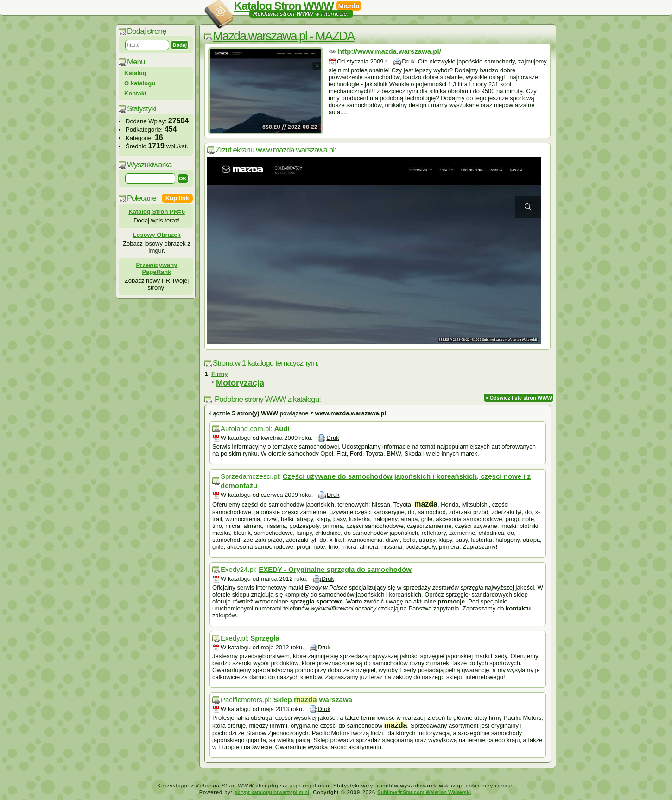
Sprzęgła (265, 638)
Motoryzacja (240, 383)
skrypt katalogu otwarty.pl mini (272, 792)
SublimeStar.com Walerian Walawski (424, 792)
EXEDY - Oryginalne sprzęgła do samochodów (335, 569)
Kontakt (135, 93)
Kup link (177, 198)
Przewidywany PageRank (157, 268)
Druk (408, 61)
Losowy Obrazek (156, 235)
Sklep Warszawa (313, 700)
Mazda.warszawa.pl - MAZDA (284, 36)
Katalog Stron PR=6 (157, 212)
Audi (282, 429)
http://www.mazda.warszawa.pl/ (390, 51)
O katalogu (140, 83)
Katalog (135, 73)
